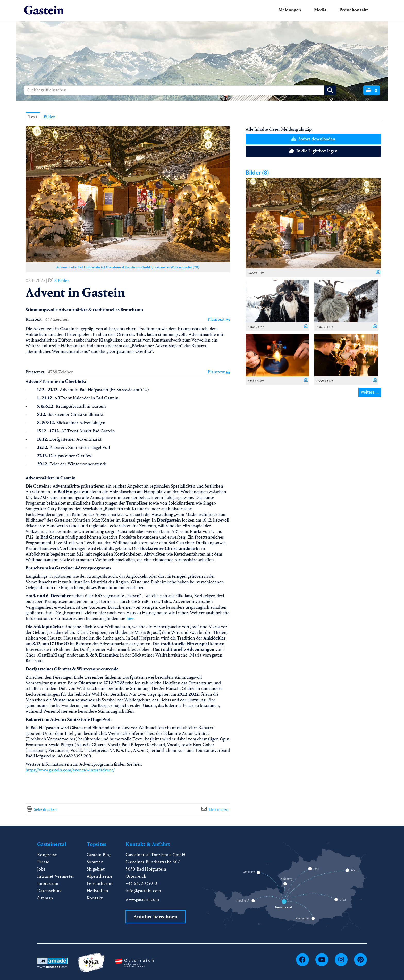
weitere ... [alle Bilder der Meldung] (370, 392)
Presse (43, 862)
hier (130, 619)
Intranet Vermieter (56, 876)
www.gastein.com (142, 900)
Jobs (41, 869)
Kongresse (47, 855)
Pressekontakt (354, 10)
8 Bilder (62, 281)
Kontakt (95, 898)
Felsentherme (100, 884)
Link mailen (219, 809)
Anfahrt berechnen (155, 917)
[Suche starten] (330, 90)
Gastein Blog (99, 855)
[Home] (44, 10)
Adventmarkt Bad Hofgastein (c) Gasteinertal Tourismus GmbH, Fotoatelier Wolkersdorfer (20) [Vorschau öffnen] (128, 267)
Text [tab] (33, 117)
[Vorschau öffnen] (128, 194)
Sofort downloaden (313, 139)
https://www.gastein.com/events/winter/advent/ (70, 770)
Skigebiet (96, 869)
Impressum (48, 884)
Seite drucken (45, 809)
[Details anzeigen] (377, 272)
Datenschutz (49, 891)
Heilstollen (98, 891)
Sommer (95, 862)
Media (320, 10)
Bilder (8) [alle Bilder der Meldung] (257, 172)
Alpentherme (100, 876)
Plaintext (219, 319)
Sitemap (45, 898)
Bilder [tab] (49, 117)
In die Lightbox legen (313, 151)
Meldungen (290, 10)
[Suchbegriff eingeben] (180, 90)
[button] (372, 90)
